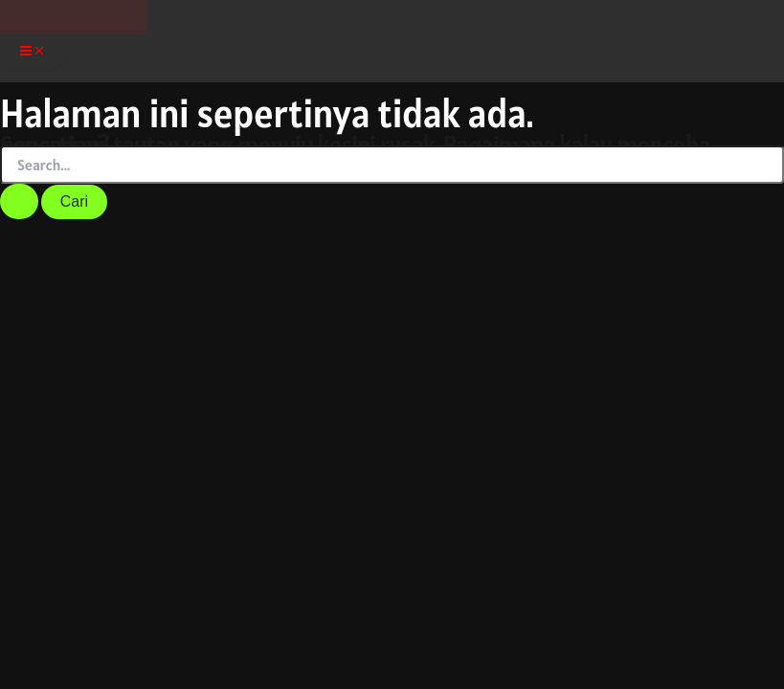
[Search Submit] (19, 201)
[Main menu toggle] (33, 54)
